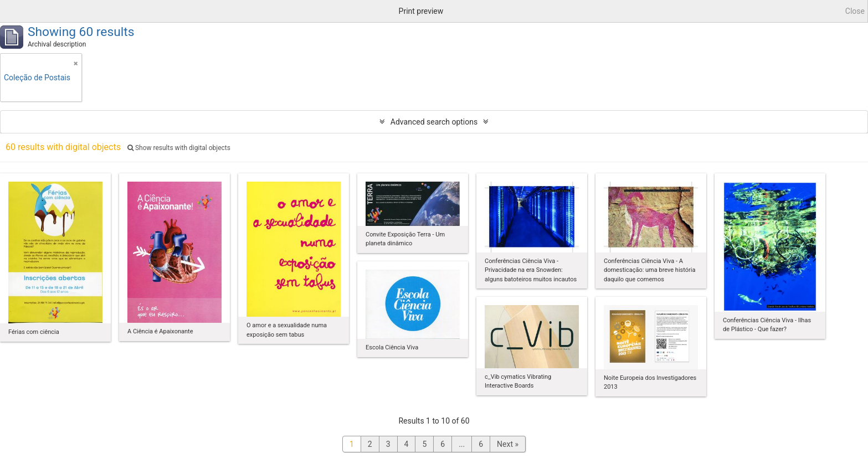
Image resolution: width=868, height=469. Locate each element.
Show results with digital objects (179, 148)
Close (855, 11)
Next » (508, 444)
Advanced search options (434, 122)
